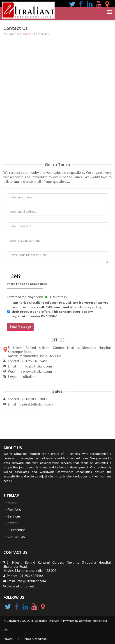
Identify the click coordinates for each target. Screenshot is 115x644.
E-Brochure (15, 530)
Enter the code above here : (28, 284)
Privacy (8, 639)
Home (27, 34)
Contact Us (15, 537)
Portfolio (13, 509)
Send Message (20, 326)
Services (13, 516)
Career (12, 523)
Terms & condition (35, 639)
